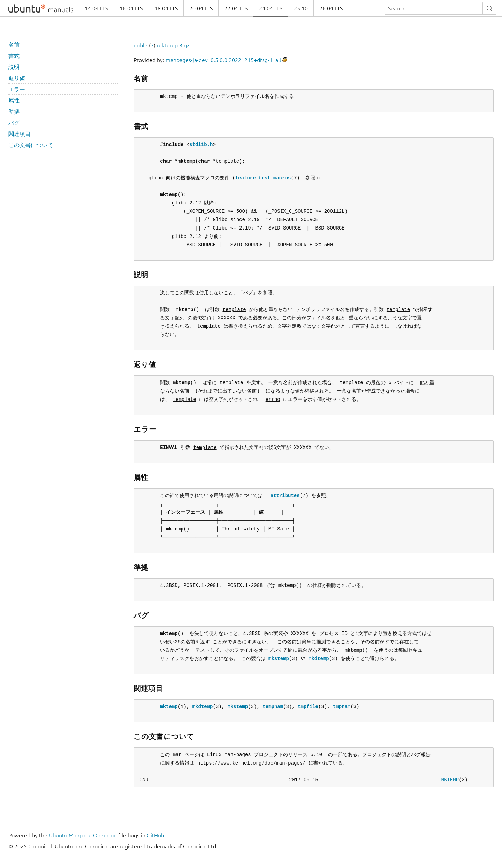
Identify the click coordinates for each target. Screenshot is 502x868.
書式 (14, 56)
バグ (14, 123)
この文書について (31, 145)
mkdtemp (319, 658)
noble (140, 45)
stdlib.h (201, 144)
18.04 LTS (166, 8)
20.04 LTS (201, 8)
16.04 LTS (131, 8)
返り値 (17, 78)
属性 (14, 100)
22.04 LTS (236, 8)
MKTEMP (450, 780)
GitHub (155, 835)
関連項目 (20, 134)
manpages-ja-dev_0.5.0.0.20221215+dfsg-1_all (223, 60)
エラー (17, 89)
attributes (285, 495)
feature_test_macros (263, 178)
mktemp (169, 707)
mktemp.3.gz (173, 45)
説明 (14, 67)
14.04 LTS (96, 8)
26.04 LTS (331, 8)
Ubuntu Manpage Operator (82, 835)
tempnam (273, 707)
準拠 (14, 111)
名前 (14, 45)
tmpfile (308, 707)
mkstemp (279, 658)
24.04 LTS (271, 8)
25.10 (301, 8)
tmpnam (342, 707)
